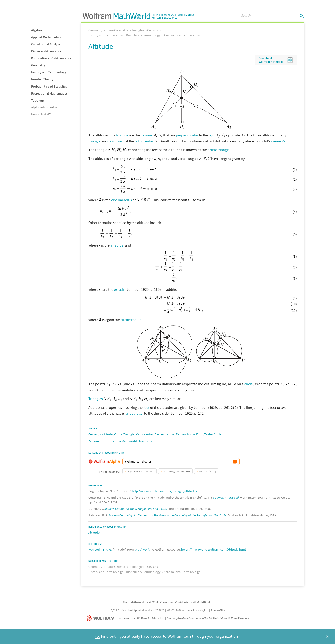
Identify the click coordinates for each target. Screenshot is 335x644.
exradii (119, 289)
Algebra (37, 30)
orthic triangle (219, 150)
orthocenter (144, 141)
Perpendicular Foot (189, 434)
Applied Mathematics (46, 37)
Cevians (153, 30)
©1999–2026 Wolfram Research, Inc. (188, 610)
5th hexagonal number (177, 471)
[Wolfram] (101, 618)
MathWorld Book (201, 602)
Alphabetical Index (44, 107)
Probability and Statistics (49, 86)
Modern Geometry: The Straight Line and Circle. (136, 509)
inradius (117, 245)
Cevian (93, 434)
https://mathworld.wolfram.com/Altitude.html (214, 549)
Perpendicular (164, 434)
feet (146, 407)
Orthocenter (145, 434)
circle (248, 384)
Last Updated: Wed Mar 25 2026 (146, 610)
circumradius (122, 200)
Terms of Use (218, 610)
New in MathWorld (44, 114)
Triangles (138, 30)
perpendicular (187, 135)
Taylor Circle (213, 434)
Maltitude (106, 434)
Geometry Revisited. (226, 498)
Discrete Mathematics (46, 51)
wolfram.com (127, 618)
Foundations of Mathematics (51, 58)
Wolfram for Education (151, 618)
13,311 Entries (117, 610)
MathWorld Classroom (159, 602)
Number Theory (42, 79)
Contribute (182, 602)
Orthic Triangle (124, 434)
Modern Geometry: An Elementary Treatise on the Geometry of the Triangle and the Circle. (168, 515)
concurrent (116, 141)
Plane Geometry (117, 30)
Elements (278, 141)
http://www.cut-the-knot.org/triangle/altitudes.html (168, 491)
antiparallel (134, 413)
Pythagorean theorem (141, 471)
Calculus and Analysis (46, 44)
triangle (122, 135)
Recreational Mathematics (49, 93)
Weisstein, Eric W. (100, 549)
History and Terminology (49, 72)
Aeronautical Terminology (182, 35)
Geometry (38, 65)
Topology (38, 100)
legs (212, 135)
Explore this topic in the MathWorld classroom (120, 441)
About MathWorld (133, 602)
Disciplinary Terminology (143, 35)
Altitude (94, 532)
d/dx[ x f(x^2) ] (208, 471)
